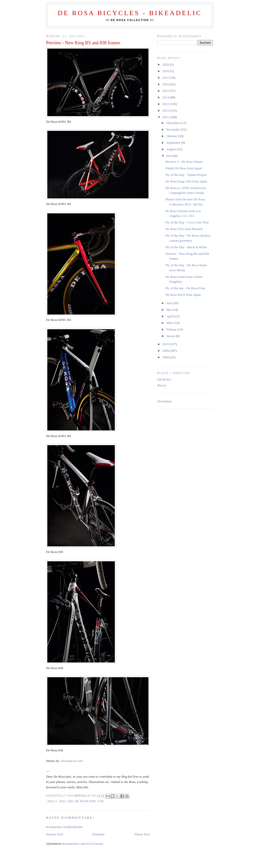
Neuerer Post (55, 834)
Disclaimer (165, 401)
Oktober (172, 136)
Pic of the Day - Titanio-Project (186, 175)
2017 (166, 78)
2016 (166, 84)
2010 (166, 344)
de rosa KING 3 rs (89, 801)
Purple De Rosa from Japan (184, 168)
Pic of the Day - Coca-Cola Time (187, 222)
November (174, 129)
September (174, 143)
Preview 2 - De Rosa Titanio (184, 162)
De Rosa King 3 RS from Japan (186, 181)
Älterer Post (142, 834)
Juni (170, 303)
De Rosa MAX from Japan (183, 295)
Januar (171, 336)
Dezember (174, 123)
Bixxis (162, 385)
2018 (166, 71)
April (170, 316)
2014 (166, 97)
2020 (166, 64)
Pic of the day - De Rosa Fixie (185, 288)
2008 (166, 357)
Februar (172, 329)
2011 (166, 117)
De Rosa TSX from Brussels (184, 229)
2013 (166, 104)
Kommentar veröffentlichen (64, 827)
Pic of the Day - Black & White (186, 247)
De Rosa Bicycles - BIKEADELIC (130, 13)
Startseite (98, 834)
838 (70, 801)
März (170, 323)
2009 (166, 351)
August (172, 149)
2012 (63, 801)
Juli (169, 156)
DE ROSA (164, 379)
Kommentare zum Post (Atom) (83, 844)
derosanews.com (72, 761)
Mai (169, 310)
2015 (166, 91)
